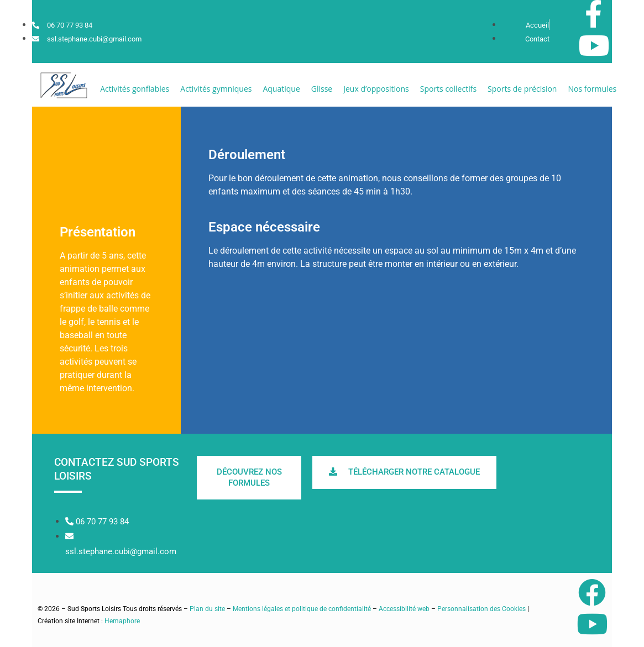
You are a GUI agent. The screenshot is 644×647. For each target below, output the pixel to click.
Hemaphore (122, 621)
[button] (135, 89)
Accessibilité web (404, 609)
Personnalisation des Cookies (481, 609)
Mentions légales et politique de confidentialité (302, 609)
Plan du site (207, 609)
